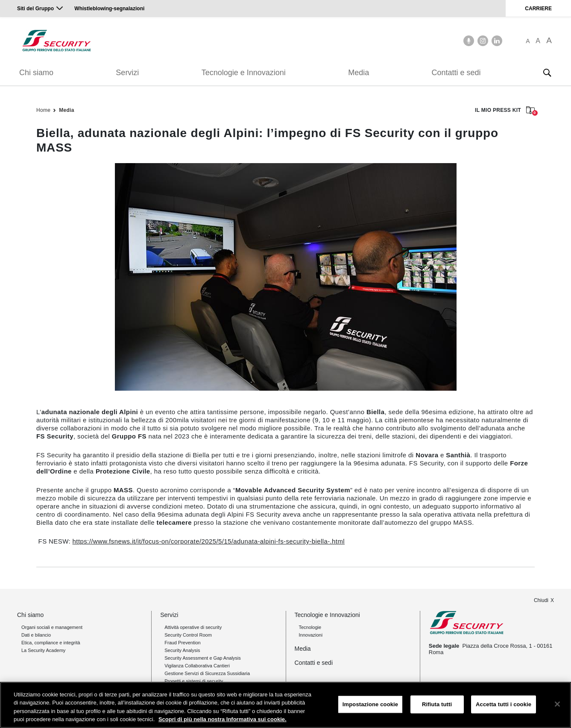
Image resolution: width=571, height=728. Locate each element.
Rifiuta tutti (437, 704)
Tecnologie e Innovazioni (244, 73)
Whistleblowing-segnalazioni (109, 9)
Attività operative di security (193, 627)
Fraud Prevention (182, 643)
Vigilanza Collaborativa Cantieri (197, 666)
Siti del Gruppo (35, 9)
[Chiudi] (557, 704)
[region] (285, 705)
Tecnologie (310, 627)
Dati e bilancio (36, 635)
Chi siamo (36, 73)
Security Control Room (188, 635)
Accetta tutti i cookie (504, 704)
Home (43, 110)
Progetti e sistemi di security (194, 681)
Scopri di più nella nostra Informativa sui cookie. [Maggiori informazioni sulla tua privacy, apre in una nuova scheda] (223, 719)
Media (359, 73)
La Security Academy (43, 650)
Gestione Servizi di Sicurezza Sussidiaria (207, 673)
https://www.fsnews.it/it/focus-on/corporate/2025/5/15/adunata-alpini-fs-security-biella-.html (209, 541)
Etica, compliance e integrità (51, 643)
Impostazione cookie (370, 704)
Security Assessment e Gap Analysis (203, 658)
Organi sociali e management (52, 627)
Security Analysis (182, 650)
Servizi (127, 73)
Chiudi (541, 600)
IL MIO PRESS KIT (505, 111)
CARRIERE (538, 9)
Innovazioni (311, 635)
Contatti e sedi (456, 73)
